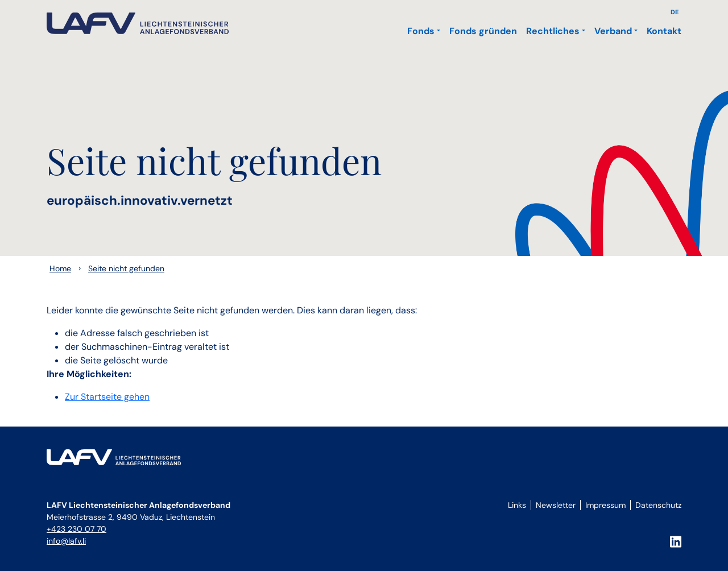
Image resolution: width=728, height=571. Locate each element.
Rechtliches (553, 31)
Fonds (421, 31)
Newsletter (556, 505)
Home (60, 268)
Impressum (605, 505)
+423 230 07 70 (76, 529)
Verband (613, 31)
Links (517, 505)
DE (675, 12)
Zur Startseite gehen (107, 397)
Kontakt (664, 31)
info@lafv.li (66, 541)
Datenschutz (658, 505)
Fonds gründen (483, 31)
